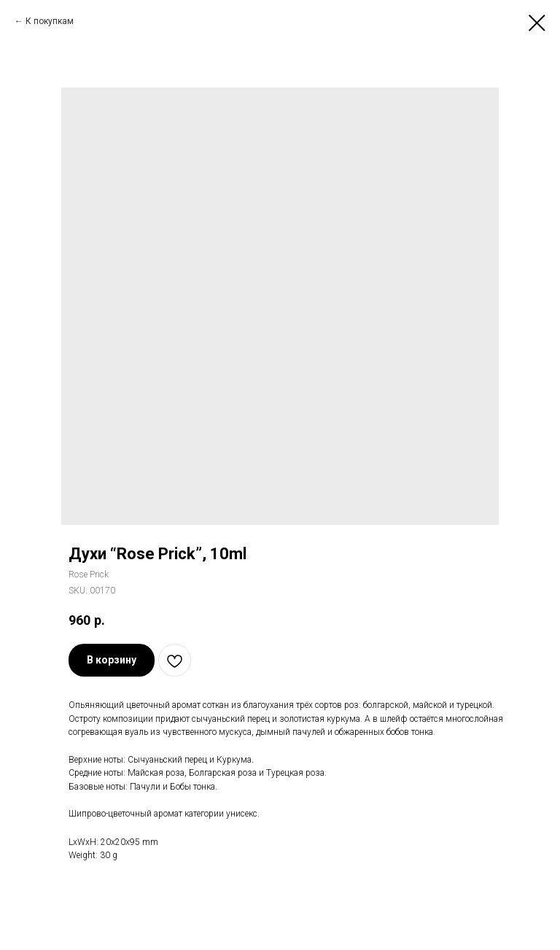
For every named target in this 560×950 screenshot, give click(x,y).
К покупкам (50, 21)
